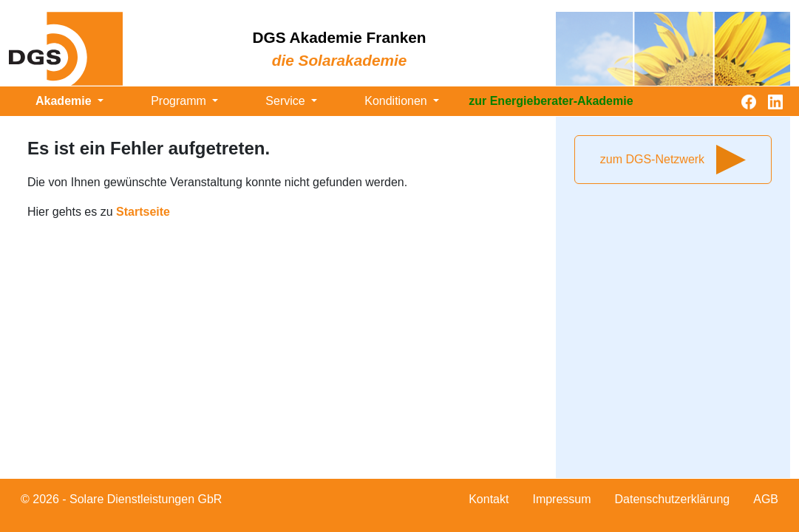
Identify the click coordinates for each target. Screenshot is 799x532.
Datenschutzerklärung (673, 499)
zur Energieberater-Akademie (551, 101)
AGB (766, 499)
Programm (180, 101)
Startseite (143, 212)
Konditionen (397, 101)
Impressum (561, 499)
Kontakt (489, 499)
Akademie (65, 101)
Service (287, 101)
